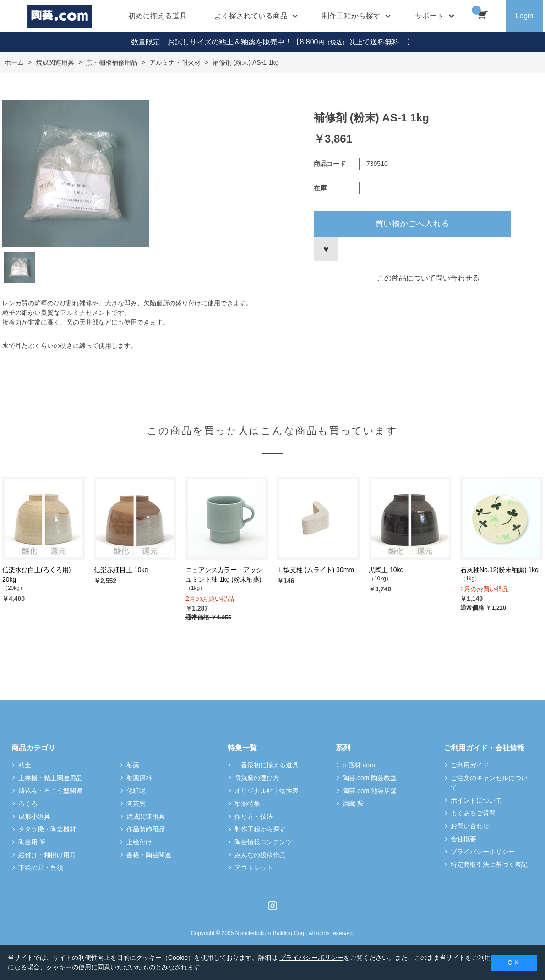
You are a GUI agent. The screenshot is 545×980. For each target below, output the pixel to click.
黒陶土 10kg (386, 570)
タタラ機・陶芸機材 (47, 829)
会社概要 (463, 839)
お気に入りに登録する (326, 249)
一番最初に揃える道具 (267, 765)
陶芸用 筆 (32, 842)
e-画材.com (359, 765)
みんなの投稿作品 (260, 855)
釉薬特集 (247, 804)
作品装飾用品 (146, 829)
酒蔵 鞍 (353, 804)
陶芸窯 (136, 804)
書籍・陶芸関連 (149, 855)
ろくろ (28, 804)
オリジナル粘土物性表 (267, 791)
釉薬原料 (139, 778)
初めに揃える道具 (158, 16)
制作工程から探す (260, 829)
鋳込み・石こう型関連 (50, 791)
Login (524, 16)
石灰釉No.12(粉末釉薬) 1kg (499, 570)
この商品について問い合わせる (428, 278)
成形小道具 (34, 816)
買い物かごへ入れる (412, 224)
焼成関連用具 (146, 816)
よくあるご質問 (473, 813)
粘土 (25, 765)
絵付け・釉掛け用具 (47, 855)
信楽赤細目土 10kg (121, 570)
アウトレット (254, 868)
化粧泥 (136, 791)
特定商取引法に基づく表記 (489, 864)
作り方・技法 (254, 816)
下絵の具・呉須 (41, 868)
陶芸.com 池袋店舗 (370, 791)
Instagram (272, 906)
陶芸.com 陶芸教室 (370, 778)
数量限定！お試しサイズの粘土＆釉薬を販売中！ (212, 42)
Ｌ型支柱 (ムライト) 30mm (316, 570)
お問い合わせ (470, 826)
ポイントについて (476, 800)
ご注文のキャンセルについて (489, 783)
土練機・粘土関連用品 (50, 778)
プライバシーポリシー (483, 852)
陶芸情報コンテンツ (263, 842)
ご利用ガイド (470, 765)
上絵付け (139, 842)
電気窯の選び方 (257, 778)
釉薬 (133, 765)
